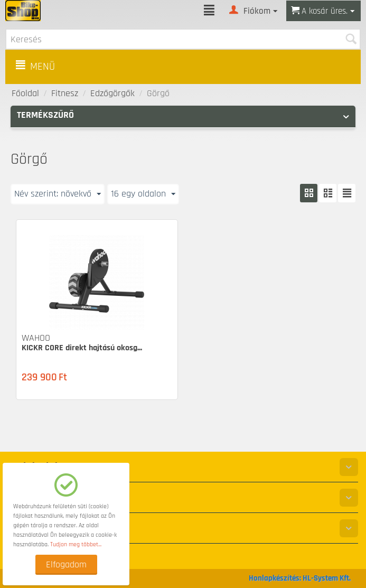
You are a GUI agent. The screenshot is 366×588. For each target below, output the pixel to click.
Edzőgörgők (112, 93)
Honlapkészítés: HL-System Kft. (300, 578)
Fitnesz (65, 93)
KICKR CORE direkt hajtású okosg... (82, 348)
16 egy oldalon (143, 194)
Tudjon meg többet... (76, 544)
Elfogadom (66, 564)
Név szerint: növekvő (58, 194)
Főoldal (25, 93)
